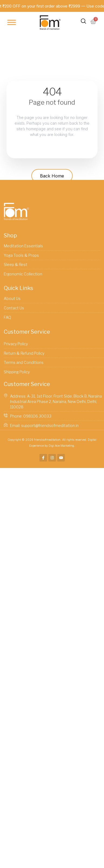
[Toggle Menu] (12, 23)
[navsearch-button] (83, 22)
